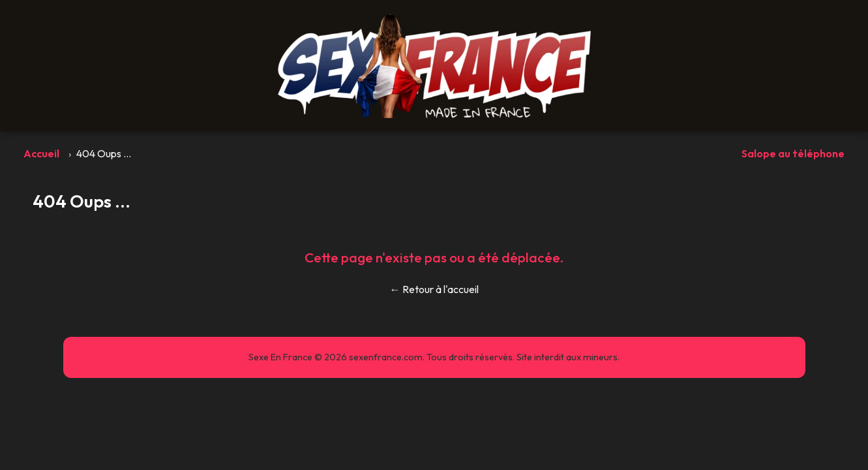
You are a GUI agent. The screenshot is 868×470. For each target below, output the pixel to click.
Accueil (41, 153)
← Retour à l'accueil (434, 289)
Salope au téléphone (793, 153)
